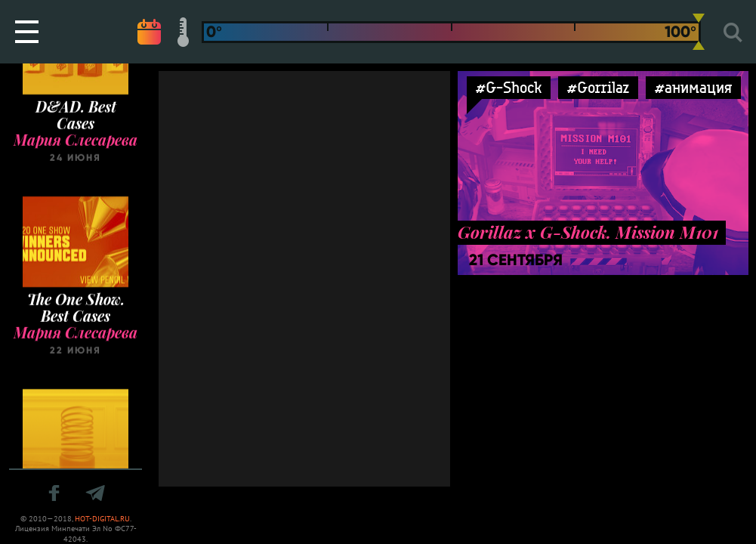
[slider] (699, 32)
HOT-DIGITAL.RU (102, 519)
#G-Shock (509, 87)
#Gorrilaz (598, 87)
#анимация (693, 87)
